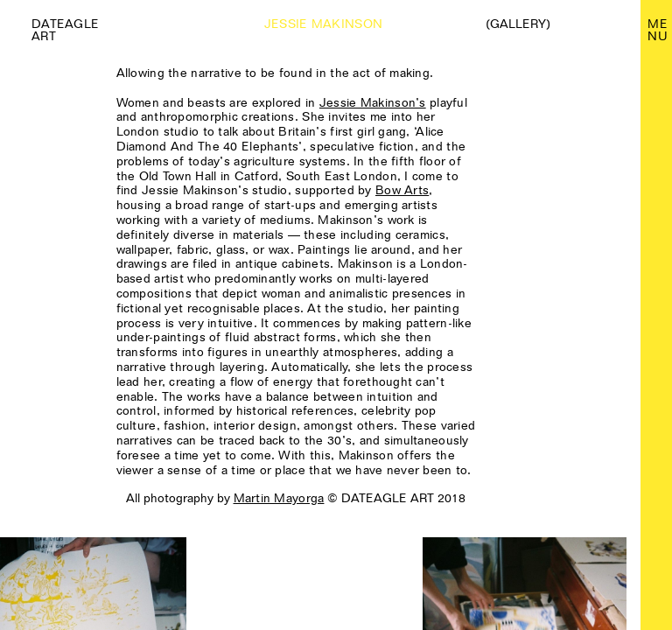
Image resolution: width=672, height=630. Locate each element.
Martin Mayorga (279, 498)
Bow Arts (402, 190)
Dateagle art (65, 30)
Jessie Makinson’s (373, 102)
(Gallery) (518, 24)
